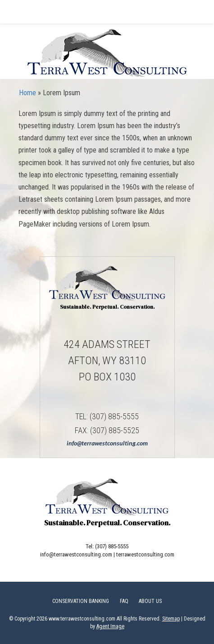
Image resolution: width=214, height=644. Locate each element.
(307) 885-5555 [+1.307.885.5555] (114, 416)
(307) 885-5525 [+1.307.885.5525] (115, 430)
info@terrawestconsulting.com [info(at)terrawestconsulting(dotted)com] (107, 443)
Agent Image (110, 626)
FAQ (124, 601)
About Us (150, 601)
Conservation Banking (81, 601)
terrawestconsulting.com (145, 554)
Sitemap (171, 619)
